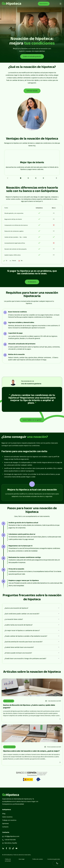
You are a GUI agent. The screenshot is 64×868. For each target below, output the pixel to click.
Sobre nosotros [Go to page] (7, 817)
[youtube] (16, 848)
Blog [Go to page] (4, 814)
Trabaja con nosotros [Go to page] (9, 820)
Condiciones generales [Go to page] (54, 859)
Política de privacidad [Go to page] (8, 860)
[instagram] (10, 848)
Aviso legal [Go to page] (22, 859)
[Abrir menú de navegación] (60, 4)
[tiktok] (13, 848)
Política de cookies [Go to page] (38, 859)
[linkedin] (3, 848)
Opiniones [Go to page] (6, 824)
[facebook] (6, 848)
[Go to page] (11, 4)
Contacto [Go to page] (5, 827)
